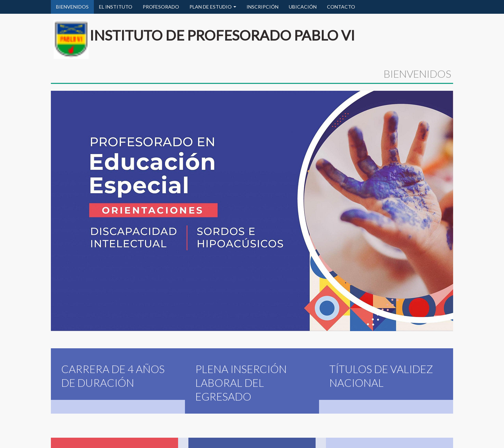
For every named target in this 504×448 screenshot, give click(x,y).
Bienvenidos (65, 442)
